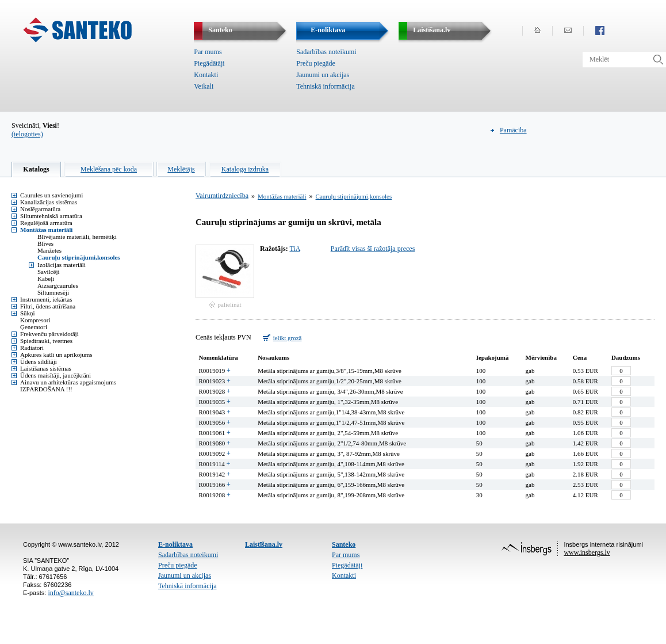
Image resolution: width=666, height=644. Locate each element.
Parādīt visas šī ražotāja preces (373, 249)
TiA (294, 249)
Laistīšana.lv (264, 544)
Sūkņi (28, 313)
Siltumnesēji (53, 292)
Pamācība (513, 130)
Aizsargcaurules (58, 285)
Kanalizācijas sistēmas (49, 202)
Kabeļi (46, 279)
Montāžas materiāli (46, 230)
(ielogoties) (27, 134)
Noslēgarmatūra (40, 209)
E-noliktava (175, 544)
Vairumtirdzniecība (222, 196)
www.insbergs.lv (587, 552)
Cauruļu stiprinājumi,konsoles (79, 257)
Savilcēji (49, 272)
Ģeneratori (34, 327)
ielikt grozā (288, 338)
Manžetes (49, 250)
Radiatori (32, 348)
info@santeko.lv (70, 593)
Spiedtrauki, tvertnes (46, 341)
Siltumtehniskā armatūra (51, 216)
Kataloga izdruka (245, 169)
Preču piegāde (316, 63)
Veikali (204, 86)
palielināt (230, 304)
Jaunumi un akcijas (323, 75)
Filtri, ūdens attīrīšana (48, 306)
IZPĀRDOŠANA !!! (46, 389)
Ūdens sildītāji (39, 361)
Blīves (45, 243)
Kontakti (206, 75)
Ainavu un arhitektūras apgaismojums (68, 382)
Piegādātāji (209, 63)
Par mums (208, 52)
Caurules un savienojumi (51, 195)
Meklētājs (181, 169)
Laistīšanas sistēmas (46, 368)
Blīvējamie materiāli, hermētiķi (77, 237)
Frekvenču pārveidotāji (49, 334)
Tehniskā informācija (325, 86)
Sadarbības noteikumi (326, 52)
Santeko (344, 544)
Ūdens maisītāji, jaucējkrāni (56, 375)
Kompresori (35, 320)
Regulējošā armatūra (46, 223)
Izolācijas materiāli (62, 265)
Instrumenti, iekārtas (46, 299)
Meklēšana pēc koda (109, 169)
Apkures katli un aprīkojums (56, 355)
